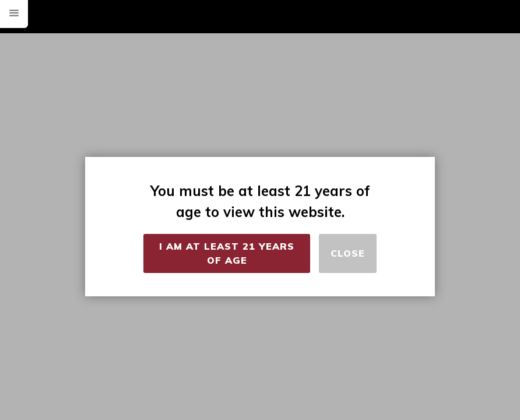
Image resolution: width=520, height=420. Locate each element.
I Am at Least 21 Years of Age (227, 253)
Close (348, 253)
